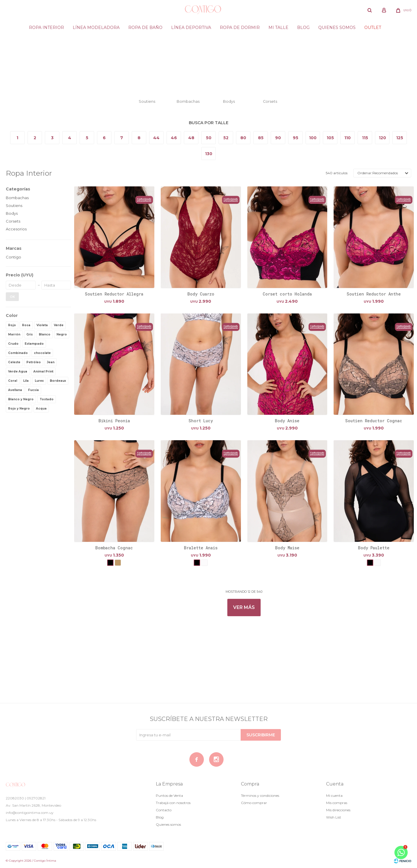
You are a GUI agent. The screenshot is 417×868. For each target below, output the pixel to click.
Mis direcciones (338, 810)
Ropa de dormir (240, 27)
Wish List (334, 817)
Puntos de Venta (169, 795)
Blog (303, 27)
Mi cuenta (334, 795)
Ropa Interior (46, 27)
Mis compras (337, 803)
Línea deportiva (191, 27)
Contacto (164, 810)
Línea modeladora (96, 27)
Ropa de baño (145, 27)
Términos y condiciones (260, 795)
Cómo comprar (254, 803)
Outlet (373, 27)
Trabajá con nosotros (173, 803)
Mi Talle (278, 27)
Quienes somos (337, 27)
